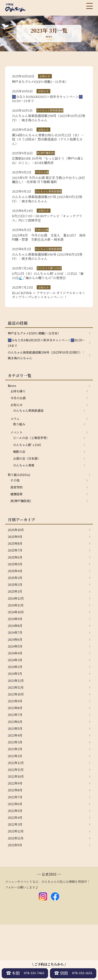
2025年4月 (16, 603)
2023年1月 (16, 803)
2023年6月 (16, 766)
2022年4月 (16, 870)
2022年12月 (17, 810)
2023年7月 (16, 759)
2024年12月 (17, 633)
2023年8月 (16, 751)
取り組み (20, 446)
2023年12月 (17, 722)
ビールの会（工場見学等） (33, 461)
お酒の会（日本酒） (28, 483)
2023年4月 (16, 781)
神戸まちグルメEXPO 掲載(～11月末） (37, 349)
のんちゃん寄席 (25, 491)
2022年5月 (16, 862)
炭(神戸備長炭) (22, 529)
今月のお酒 (19, 418)
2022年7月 (16, 848)
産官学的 (17, 514)
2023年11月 (17, 729)
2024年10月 (17, 647)
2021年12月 (17, 885)
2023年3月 (16, 788)
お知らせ (17, 425)
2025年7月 (16, 581)
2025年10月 (17, 559)
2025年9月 (16, 566)
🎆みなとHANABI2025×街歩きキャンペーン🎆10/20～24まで (45, 359)
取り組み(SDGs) (20, 501)
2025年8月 (16, 573)
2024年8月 (16, 662)
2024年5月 (16, 685)
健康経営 (17, 522)
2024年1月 (16, 714)
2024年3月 (16, 699)
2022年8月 (16, 840)
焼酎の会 (20, 476)
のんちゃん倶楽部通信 (30, 431)
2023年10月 (17, 736)
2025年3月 (16, 610)
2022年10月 (17, 825)
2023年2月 (16, 796)
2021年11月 (17, 892)
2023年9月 (16, 744)
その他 (16, 507)
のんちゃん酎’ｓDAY (29, 468)
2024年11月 (17, 640)
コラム (16, 440)
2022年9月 (16, 833)
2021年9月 (16, 900)
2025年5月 (16, 596)
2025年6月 (16, 588)
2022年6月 (16, 855)
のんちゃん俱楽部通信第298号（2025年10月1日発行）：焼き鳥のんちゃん (46, 373)
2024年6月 (16, 677)
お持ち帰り (19, 410)
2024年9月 (16, 655)
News (12, 404)
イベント (17, 455)
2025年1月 (16, 625)
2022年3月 (16, 877)
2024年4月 (16, 692)
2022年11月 (17, 818)
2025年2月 (16, 618)
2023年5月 (16, 774)
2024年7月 (16, 670)
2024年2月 (16, 707)
